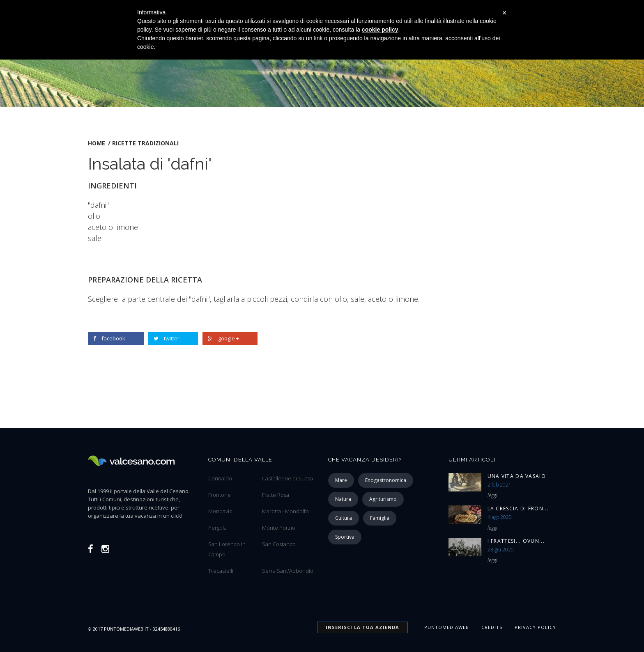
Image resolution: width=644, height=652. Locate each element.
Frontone (220, 495)
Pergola (217, 528)
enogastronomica (386, 480)
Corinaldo (220, 478)
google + (223, 338)
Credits (492, 627)
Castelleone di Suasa (287, 478)
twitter (167, 338)
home (97, 143)
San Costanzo (279, 544)
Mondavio (220, 511)
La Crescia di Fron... (518, 509)
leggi (492, 495)
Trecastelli (221, 571)
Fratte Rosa (276, 495)
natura (343, 499)
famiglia (380, 518)
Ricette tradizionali (145, 143)
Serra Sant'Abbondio (288, 571)
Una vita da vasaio (517, 476)
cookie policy (380, 30)
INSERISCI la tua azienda (362, 627)
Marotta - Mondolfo (285, 511)
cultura (344, 518)
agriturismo (383, 499)
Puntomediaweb (447, 627)
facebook (109, 338)
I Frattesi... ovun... (516, 541)
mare (341, 480)
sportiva (345, 537)
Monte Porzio (279, 528)
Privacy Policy (535, 627)
